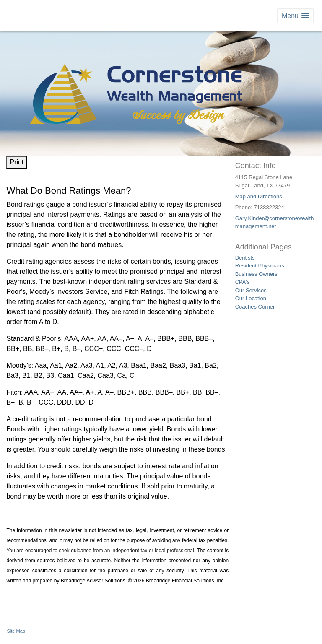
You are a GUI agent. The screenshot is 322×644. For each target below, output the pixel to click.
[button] (295, 16)
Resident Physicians (260, 266)
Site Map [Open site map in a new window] (16, 631)
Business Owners (256, 274)
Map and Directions (259, 196)
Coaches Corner (255, 307)
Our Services (251, 290)
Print (17, 162)
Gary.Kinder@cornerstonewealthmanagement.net (275, 222)
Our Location (251, 298)
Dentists (245, 258)
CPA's (243, 282)
